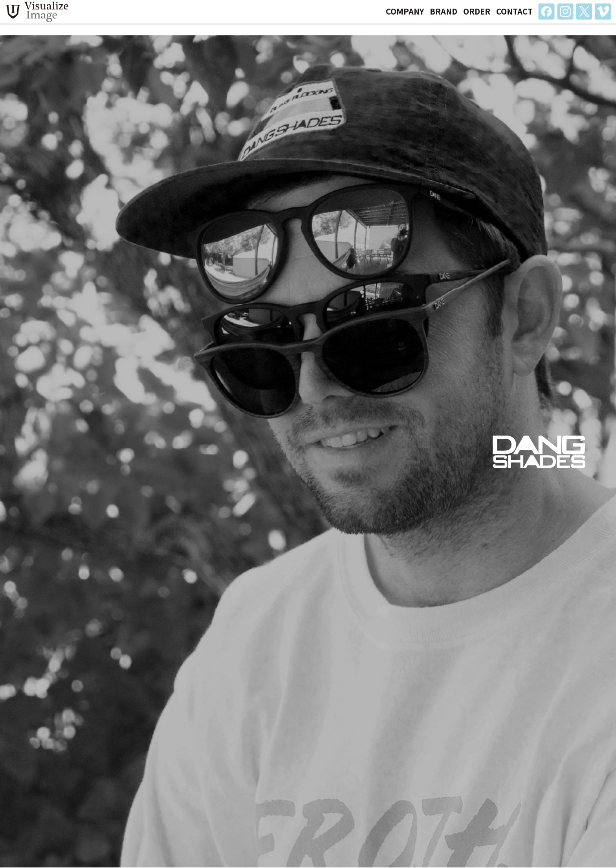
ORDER (477, 17)
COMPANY (405, 17)
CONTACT (514, 17)
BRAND (444, 17)
